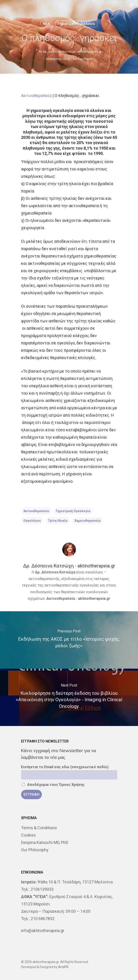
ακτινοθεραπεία (36, 511)
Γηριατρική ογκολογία (76, 24)
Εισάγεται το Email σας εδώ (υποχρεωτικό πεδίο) (65, 767)
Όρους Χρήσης (72, 785)
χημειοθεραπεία (87, 521)
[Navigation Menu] (131, 6)
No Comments (83, 59)
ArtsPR (63, 967)
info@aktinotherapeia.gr (43, 931)
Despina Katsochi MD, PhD (45, 842)
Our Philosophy (35, 850)
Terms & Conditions (39, 828)
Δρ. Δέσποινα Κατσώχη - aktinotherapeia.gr (72, 52)
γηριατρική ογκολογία (73, 511)
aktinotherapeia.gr (94, 599)
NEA (46, 24)
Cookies (28, 835)
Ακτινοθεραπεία (36, 96)
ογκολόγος (32, 521)
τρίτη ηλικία (58, 521)
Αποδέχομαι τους (53, 785)
